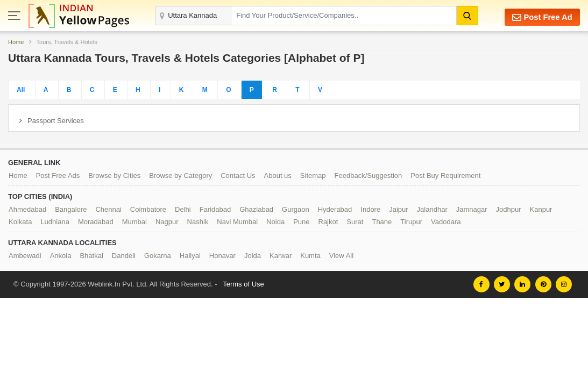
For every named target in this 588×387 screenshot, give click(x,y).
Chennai (108, 209)
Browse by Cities (114, 175)
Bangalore (71, 209)
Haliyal (190, 256)
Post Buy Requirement (445, 175)
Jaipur (398, 209)
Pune (301, 222)
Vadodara (446, 222)
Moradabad (96, 222)
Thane (382, 222)
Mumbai (134, 222)
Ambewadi (25, 256)
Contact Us (238, 175)
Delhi (183, 209)
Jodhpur (509, 209)
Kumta (310, 256)
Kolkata (20, 222)
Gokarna (158, 256)
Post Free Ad (541, 17)
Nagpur (167, 222)
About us (278, 175)
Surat (355, 222)
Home (16, 42)
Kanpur (541, 209)
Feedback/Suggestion (369, 175)
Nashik (198, 222)
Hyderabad (335, 209)
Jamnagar (472, 209)
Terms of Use (243, 284)
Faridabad (215, 209)
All (21, 90)
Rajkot (328, 222)
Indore (370, 209)
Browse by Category (180, 175)
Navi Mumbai (237, 222)
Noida (275, 222)
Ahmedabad (27, 209)
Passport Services (56, 121)
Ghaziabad (256, 209)
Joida (253, 256)
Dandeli (124, 256)
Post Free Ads (58, 175)
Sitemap (313, 175)
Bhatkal (91, 256)
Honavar (222, 256)
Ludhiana (55, 222)
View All (341, 256)
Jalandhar (432, 209)
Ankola (61, 256)
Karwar (281, 256)
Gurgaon (296, 209)
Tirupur (411, 222)
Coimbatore (148, 209)
